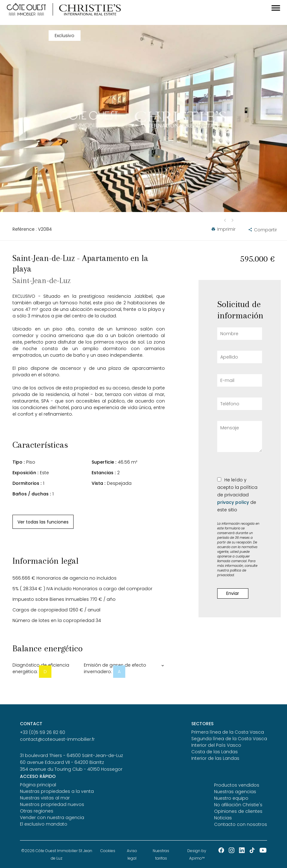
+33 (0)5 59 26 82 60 (43, 732)
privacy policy (233, 502)
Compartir (261, 230)
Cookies (108, 851)
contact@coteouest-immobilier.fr (57, 739)
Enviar (233, 593)
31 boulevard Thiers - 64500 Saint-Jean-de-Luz (72, 755)
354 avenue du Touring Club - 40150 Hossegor (71, 769)
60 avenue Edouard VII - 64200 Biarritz (62, 762)
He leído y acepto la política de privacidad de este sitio (237, 495)
